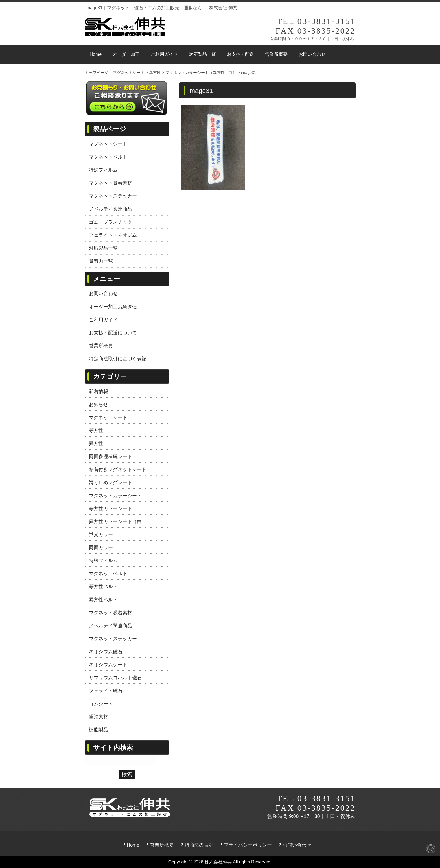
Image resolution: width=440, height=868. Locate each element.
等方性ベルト (103, 586)
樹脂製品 (98, 730)
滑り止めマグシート (110, 482)
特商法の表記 (199, 845)
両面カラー (101, 547)
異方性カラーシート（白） (118, 521)
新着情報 (98, 391)
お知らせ (98, 404)
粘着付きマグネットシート (118, 469)
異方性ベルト (103, 600)
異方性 (96, 443)
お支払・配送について (113, 333)
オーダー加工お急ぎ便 (113, 307)
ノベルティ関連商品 (110, 209)
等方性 (96, 430)
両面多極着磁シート (110, 456)
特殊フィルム (103, 170)
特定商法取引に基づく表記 (118, 359)
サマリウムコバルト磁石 (115, 678)
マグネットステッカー (113, 196)
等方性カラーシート (110, 508)
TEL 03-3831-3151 (316, 21)
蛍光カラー (101, 534)
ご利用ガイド (103, 320)
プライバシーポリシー (248, 845)
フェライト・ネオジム (113, 235)
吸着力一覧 (101, 261)
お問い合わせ (103, 293)
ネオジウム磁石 (106, 652)
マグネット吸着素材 (110, 183)
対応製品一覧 (103, 248)
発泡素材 (98, 717)
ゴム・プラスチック (110, 222)
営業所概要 (101, 346)
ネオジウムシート (108, 665)
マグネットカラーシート (115, 496)
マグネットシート (108, 144)
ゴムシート (101, 704)
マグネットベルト (108, 157)
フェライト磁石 (106, 691)
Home (133, 845)
